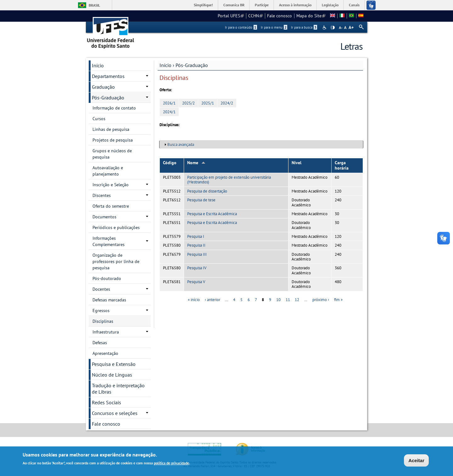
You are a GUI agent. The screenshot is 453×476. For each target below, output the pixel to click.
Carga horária (342, 165)
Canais (354, 5)
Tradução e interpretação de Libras (118, 389)
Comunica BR (234, 5)
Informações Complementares (109, 241)
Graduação (103, 87)
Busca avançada (181, 145)
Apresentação (105, 353)
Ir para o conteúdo (241, 27)
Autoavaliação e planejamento (108, 171)
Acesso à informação (295, 5)
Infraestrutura (106, 332)
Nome (196, 163)
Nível (296, 163)
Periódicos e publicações (116, 227)
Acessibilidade (325, 28)
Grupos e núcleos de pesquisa (112, 154)
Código (170, 163)
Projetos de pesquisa (113, 140)
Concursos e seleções (115, 413)
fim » (338, 300)
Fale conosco (280, 16)
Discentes (102, 195)
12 (297, 300)
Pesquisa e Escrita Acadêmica (212, 214)
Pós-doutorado (107, 278)
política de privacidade (171, 463)
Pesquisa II (196, 245)
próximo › (321, 300)
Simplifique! (203, 5)
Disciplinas (103, 321)
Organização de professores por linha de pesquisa (116, 261)
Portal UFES (231, 16)
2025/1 (208, 103)
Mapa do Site (311, 16)
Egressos (101, 311)
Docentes (101, 289)
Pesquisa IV (197, 268)
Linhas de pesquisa (111, 129)
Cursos (99, 119)
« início (194, 300)
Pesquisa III (197, 254)
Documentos (104, 217)
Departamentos (108, 76)
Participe (262, 5)
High (333, 28)
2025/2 (188, 103)
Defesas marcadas (109, 300)
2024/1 (169, 112)
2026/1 (169, 103)
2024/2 (227, 103)
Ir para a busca (304, 27)
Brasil (94, 5)
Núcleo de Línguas (112, 375)
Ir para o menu (274, 27)
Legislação (330, 5)
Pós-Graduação (192, 65)
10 (278, 300)
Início (165, 65)
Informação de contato (114, 108)
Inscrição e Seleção (111, 185)
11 (288, 300)
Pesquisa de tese (201, 200)
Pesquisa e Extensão (114, 364)
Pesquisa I (196, 236)
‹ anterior (213, 300)
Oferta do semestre (111, 206)
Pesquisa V (196, 282)
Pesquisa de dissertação (207, 191)
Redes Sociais (106, 402)
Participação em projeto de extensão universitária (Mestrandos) (229, 180)
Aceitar (416, 461)
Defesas (100, 343)
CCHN (255, 16)
